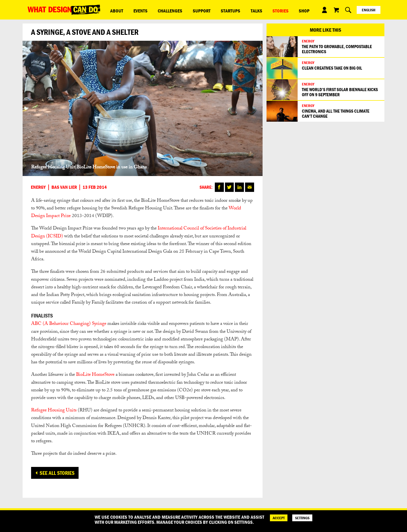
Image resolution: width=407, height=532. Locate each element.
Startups (203, 10)
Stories (241, 10)
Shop (259, 10)
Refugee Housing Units (54, 411)
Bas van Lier (64, 187)
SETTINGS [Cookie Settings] (302, 518)
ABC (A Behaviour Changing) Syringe (69, 324)
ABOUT (114, 10)
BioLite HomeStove (95, 375)
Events (131, 10)
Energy (38, 187)
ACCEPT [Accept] (279, 518)
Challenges (155, 10)
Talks (223, 10)
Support (180, 10)
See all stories (57, 473)
